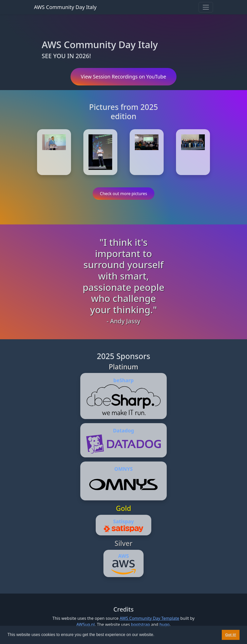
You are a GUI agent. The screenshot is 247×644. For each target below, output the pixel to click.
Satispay (123, 521)
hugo (165, 624)
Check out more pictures (123, 194)
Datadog (123, 430)
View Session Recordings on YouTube (123, 77)
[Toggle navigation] (206, 7)
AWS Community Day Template (149, 618)
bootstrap (140, 624)
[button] (156, 635)
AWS (123, 556)
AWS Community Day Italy (65, 7)
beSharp (124, 380)
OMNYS (123, 469)
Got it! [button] (231, 635)
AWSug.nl (86, 624)
